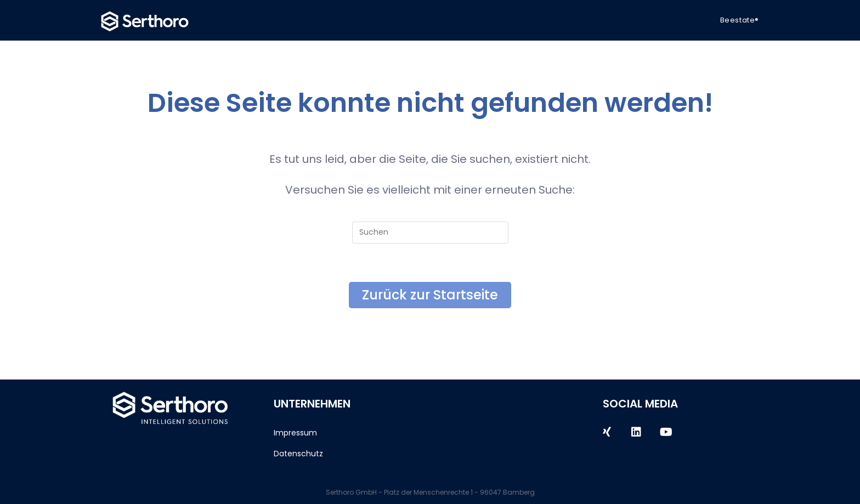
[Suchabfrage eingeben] (430, 233)
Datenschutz (298, 454)
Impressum (295, 433)
